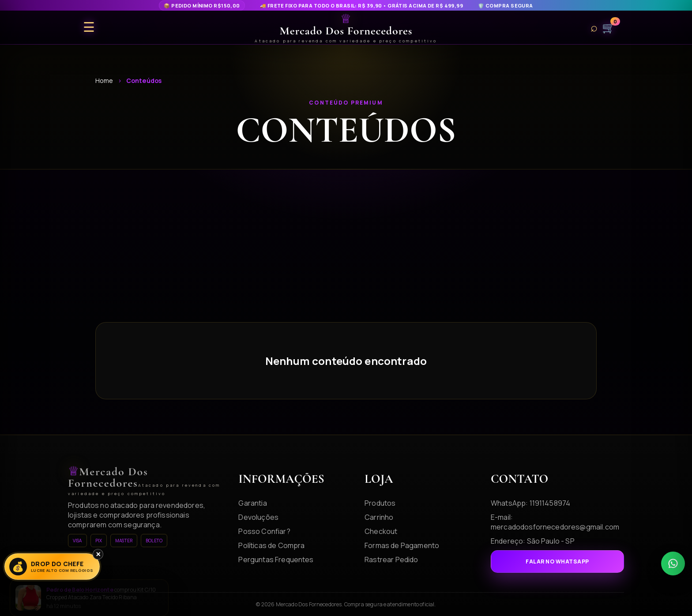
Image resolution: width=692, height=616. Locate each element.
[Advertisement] (346, 256)
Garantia (252, 503)
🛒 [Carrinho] (609, 27)
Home (104, 81)
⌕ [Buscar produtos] (594, 28)
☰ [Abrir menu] (89, 27)
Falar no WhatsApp (557, 562)
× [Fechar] (98, 554)
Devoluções (258, 517)
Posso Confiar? (264, 531)
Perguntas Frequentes (276, 560)
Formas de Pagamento (402, 545)
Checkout (381, 531)
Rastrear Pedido (391, 560)
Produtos (380, 503)
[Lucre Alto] (52, 567)
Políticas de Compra (271, 545)
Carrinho (379, 517)
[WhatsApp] (673, 563)
